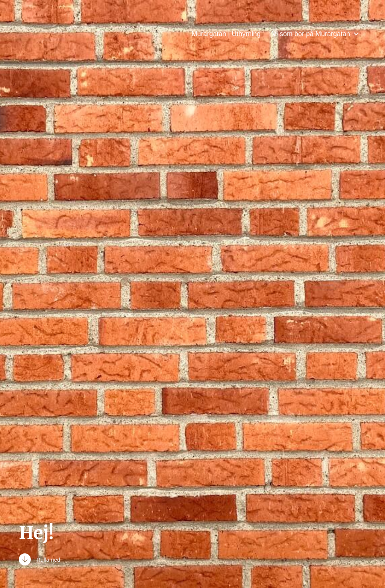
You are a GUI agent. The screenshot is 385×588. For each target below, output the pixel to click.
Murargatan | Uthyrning (226, 34)
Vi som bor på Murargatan (311, 34)
